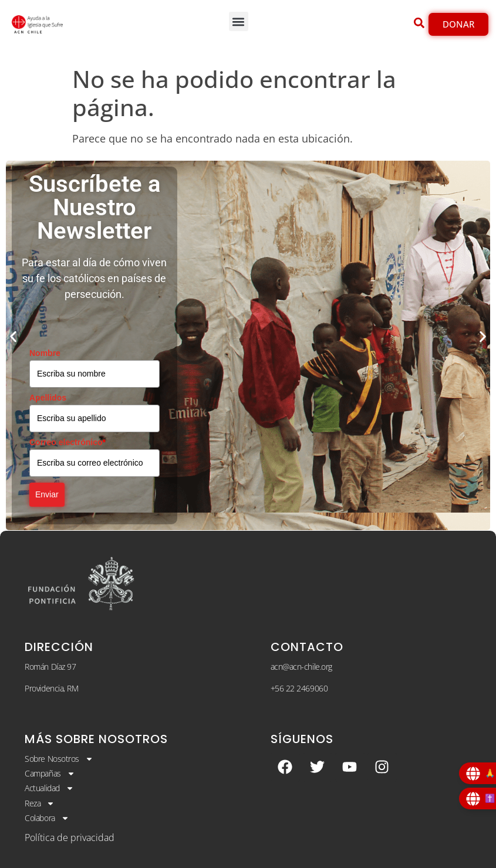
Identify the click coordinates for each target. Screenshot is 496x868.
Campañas (50, 774)
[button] (239, 21)
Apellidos (48, 398)
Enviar (47, 494)
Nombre (45, 353)
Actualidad (49, 788)
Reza (40, 803)
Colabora (47, 818)
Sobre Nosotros (59, 759)
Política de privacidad (70, 838)
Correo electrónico (68, 442)
